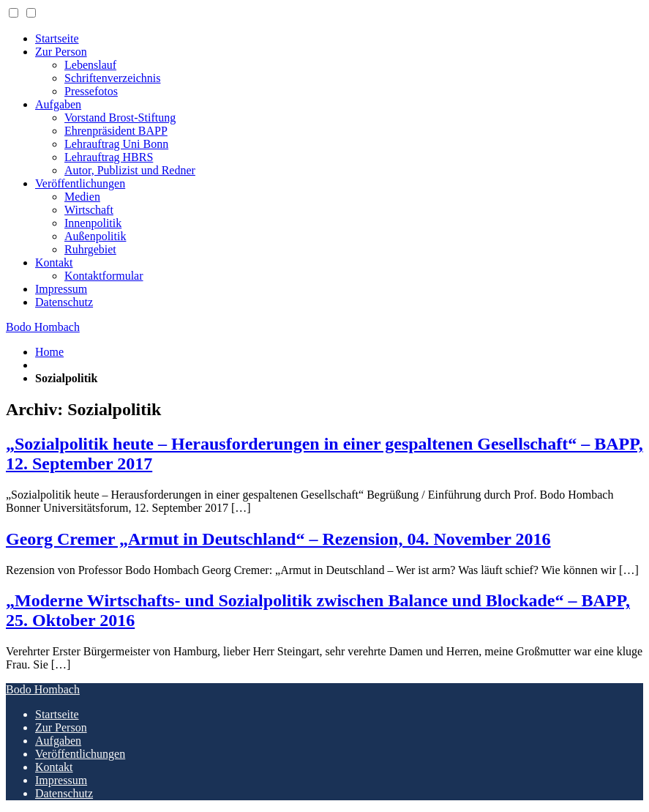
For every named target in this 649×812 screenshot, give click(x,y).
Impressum (61, 289)
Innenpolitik (93, 223)
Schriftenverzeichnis (113, 78)
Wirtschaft (89, 210)
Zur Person (61, 52)
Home (49, 352)
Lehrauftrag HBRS (109, 157)
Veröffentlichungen (80, 183)
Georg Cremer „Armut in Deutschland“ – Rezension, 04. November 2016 (278, 539)
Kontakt (54, 262)
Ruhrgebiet (90, 249)
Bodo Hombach (43, 327)
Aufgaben (58, 104)
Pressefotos (91, 91)
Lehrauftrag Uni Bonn (116, 144)
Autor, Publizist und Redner (130, 170)
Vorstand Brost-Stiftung (120, 118)
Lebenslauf (90, 65)
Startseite (57, 38)
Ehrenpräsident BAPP (116, 131)
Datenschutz (64, 302)
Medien (82, 197)
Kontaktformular (104, 276)
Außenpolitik (95, 236)
